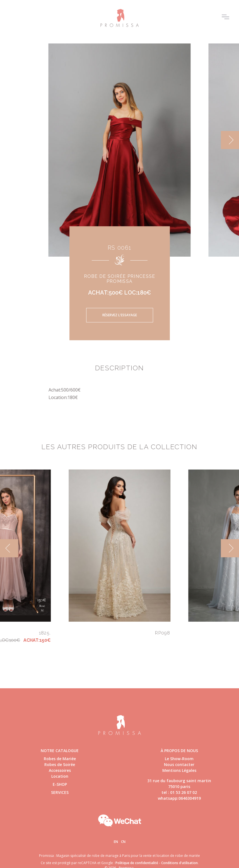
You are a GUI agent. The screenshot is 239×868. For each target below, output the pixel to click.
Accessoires (60, 770)
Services (60, 792)
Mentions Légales (179, 770)
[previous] (9, 548)
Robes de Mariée (60, 759)
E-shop (60, 784)
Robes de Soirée (60, 764)
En (116, 842)
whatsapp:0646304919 (179, 798)
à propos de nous (179, 751)
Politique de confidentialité (137, 863)
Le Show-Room (179, 759)
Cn (123, 842)
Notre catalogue (60, 751)
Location (60, 776)
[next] (230, 140)
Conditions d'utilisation (179, 863)
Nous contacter (179, 764)
